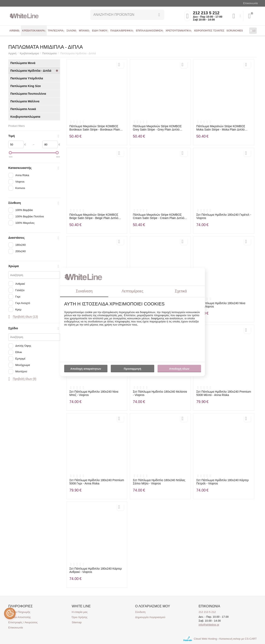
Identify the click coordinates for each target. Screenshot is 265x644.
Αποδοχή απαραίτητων (86, 369)
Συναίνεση (84, 291)
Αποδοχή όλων (179, 369)
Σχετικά (181, 291)
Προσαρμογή (132, 370)
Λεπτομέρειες (132, 291)
